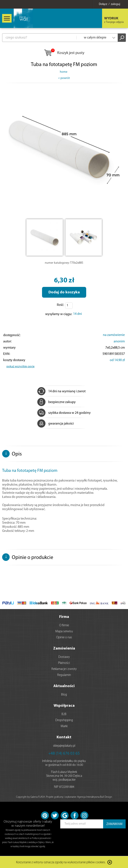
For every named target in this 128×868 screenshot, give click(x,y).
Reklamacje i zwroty (64, 669)
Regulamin (64, 675)
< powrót (64, 78)
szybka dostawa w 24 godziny (64, 413)
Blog (64, 695)
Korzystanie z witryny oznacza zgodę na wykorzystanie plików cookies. (61, 863)
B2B (64, 714)
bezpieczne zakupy (56, 402)
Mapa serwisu (64, 632)
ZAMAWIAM (114, 824)
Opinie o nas (64, 638)
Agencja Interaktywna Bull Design (95, 797)
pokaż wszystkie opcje (20, 367)
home (64, 72)
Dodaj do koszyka (64, 292)
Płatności (64, 663)
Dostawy (64, 657)
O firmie (64, 626)
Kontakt (64, 737)
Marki (64, 726)
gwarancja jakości (56, 424)
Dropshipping (64, 720)
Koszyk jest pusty (64, 53)
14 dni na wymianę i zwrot (61, 391)
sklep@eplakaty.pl (64, 746)
